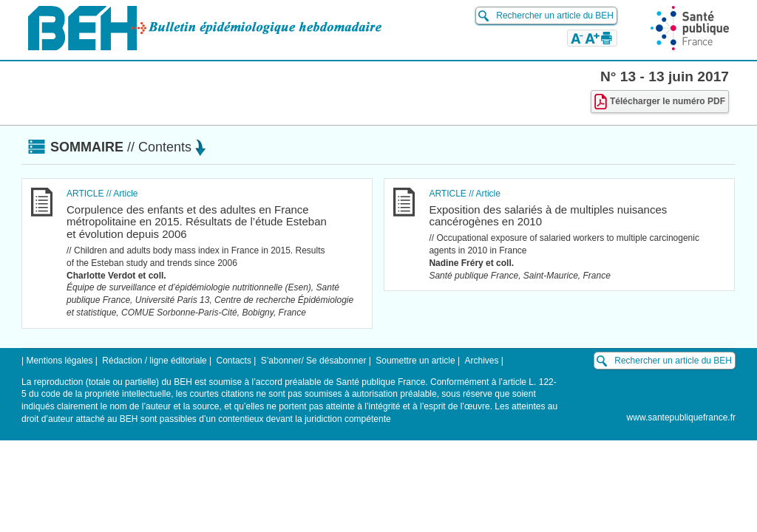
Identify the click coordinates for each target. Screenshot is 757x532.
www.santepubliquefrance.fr (681, 417)
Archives (481, 361)
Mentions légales (59, 361)
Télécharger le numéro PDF (660, 102)
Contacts (234, 361)
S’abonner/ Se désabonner (314, 361)
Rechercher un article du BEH (555, 16)
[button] (577, 38)
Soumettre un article (415, 361)
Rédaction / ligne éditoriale (154, 361)
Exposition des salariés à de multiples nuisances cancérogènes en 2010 (548, 216)
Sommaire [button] (128, 147)
